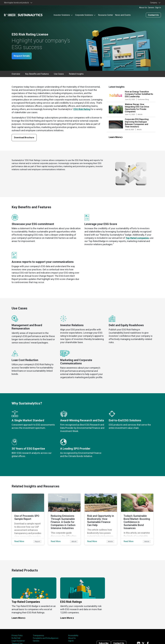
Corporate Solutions (84, 15)
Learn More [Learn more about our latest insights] (117, 137)
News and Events (123, 15)
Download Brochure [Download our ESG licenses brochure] (25, 137)
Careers (151, 8)
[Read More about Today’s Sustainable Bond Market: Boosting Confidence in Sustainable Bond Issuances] (137, 517)
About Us (143, 8)
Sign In (158, 8)
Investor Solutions (62, 15)
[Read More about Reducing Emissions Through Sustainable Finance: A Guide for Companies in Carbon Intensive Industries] (64, 517)
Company (154, 3)
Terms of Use (17, 639)
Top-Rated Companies (26, 597)
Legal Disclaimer (18, 636)
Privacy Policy (17, 631)
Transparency (38, 631)
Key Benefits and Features (37, 74)
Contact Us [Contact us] (153, 15)
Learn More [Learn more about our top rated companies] (20, 614)
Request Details (23, 55)
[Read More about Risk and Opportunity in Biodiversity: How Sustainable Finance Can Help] (101, 517)
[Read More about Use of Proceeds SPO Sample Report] (28, 517)
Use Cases (59, 74)
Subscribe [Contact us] (104, 639)
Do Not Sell (16, 634)
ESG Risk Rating (82, 109)
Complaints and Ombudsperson (46, 634)
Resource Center (106, 15)
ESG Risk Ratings (71, 597)
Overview (16, 74)
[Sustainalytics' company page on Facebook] (148, 639)
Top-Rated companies (137, 238)
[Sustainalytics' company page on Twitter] (143, 639)
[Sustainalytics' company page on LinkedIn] (139, 639)
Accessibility (73, 631)
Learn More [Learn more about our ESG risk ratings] (69, 614)
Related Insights (76, 74)
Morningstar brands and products (17, 3)
